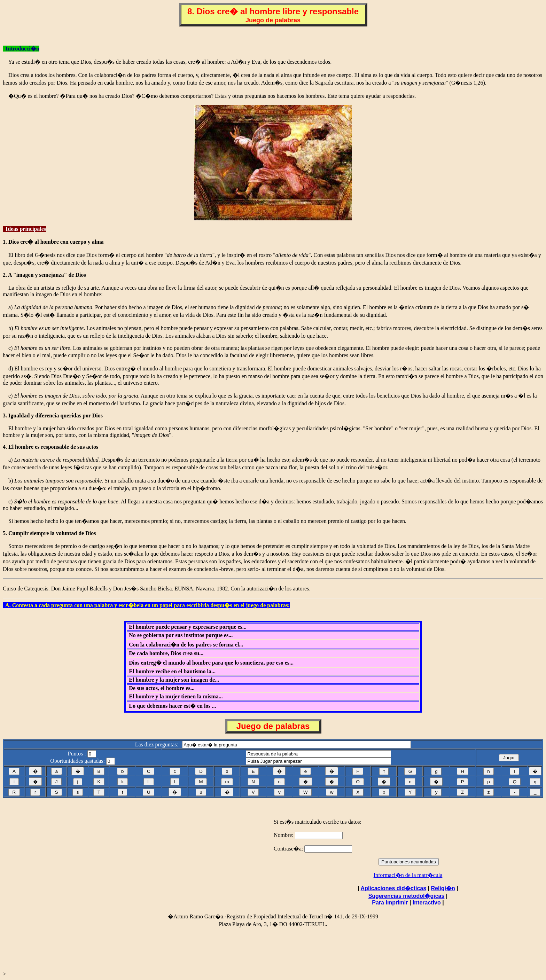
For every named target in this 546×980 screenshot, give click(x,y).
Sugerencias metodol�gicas (407, 896)
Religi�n (443, 888)
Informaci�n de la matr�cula (408, 875)
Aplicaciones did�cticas (394, 888)
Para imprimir (390, 903)
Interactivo (427, 903)
